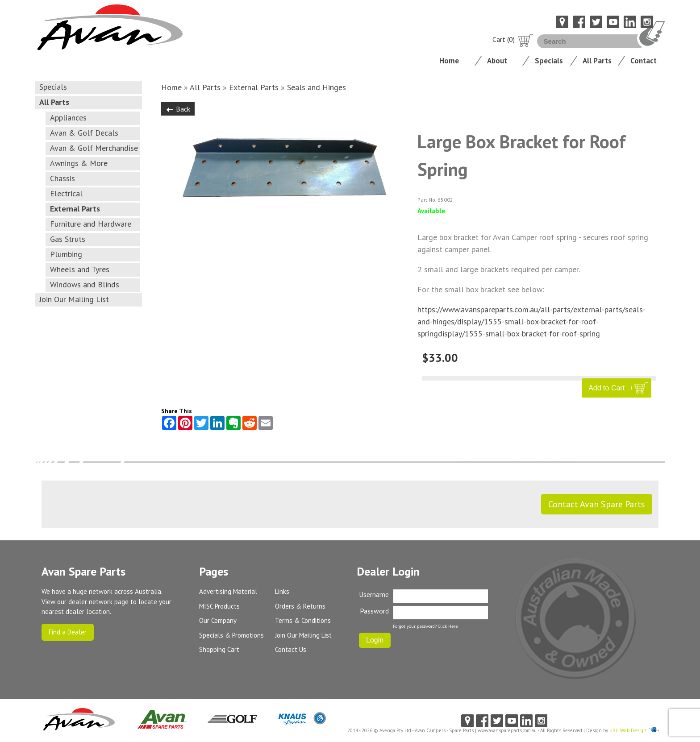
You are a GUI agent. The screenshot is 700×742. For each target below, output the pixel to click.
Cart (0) (513, 39)
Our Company (218, 620)
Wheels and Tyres (80, 269)
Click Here (448, 626)
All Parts (597, 61)
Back (178, 109)
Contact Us (291, 649)
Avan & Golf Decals (84, 133)
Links (282, 591)
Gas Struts (68, 239)
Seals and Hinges (317, 87)
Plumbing (66, 254)
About (497, 61)
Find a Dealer (68, 632)
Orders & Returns (300, 606)
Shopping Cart (219, 649)
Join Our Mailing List (74, 299)
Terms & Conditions (303, 620)
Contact (644, 61)
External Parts (75, 209)
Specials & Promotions (231, 635)
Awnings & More (79, 163)
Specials (549, 61)
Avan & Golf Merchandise (94, 148)
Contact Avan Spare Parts (597, 504)
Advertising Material (228, 591)
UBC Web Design (628, 730)
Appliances (68, 118)
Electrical (66, 193)
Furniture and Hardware (91, 224)
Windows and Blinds (85, 284)
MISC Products (219, 606)
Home (449, 61)
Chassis (62, 178)
